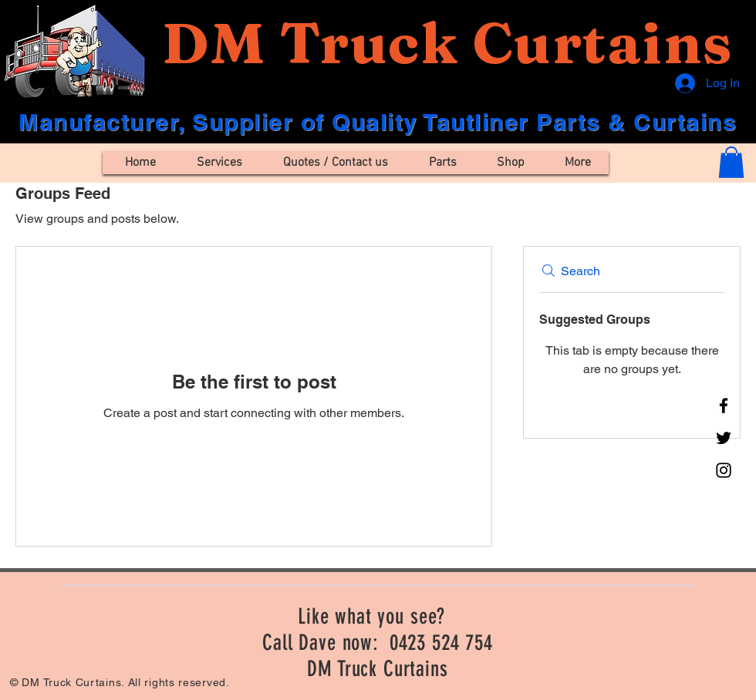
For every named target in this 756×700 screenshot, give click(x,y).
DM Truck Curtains (447, 43)
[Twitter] (724, 438)
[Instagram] (724, 470)
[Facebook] (724, 406)
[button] (731, 162)
